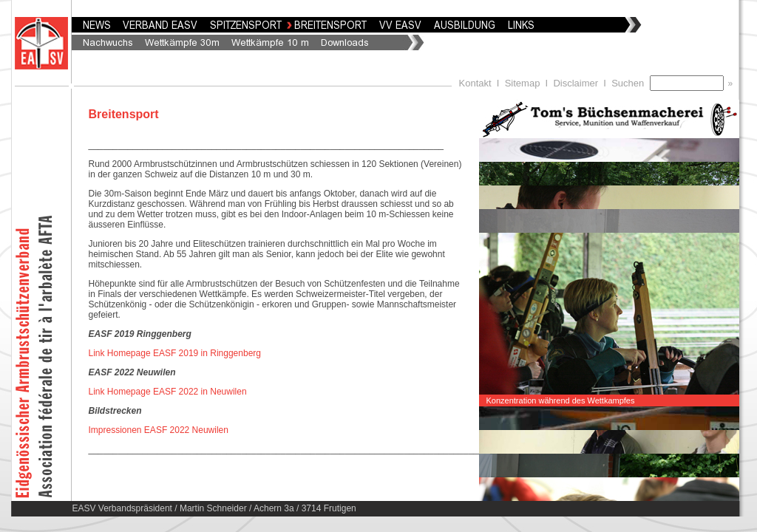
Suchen (630, 83)
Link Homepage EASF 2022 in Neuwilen (168, 392)
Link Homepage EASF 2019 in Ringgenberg (175, 353)
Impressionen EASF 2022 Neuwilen (159, 430)
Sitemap (523, 83)
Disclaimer (576, 83)
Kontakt (475, 83)
